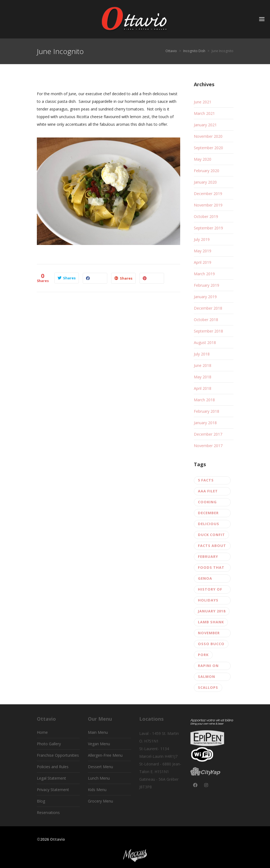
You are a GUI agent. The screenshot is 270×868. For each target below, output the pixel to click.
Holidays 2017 (208, 601)
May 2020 (203, 159)
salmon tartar (207, 677)
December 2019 (208, 194)
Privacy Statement (53, 790)
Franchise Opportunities (58, 755)
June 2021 (203, 102)
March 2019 (204, 274)
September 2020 (208, 148)
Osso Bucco (211, 644)
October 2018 (206, 320)
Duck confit (211, 535)
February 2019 (207, 285)
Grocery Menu (100, 801)
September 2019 (208, 228)
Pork (203, 655)
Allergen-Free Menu (105, 755)
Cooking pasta (207, 503)
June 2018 (203, 365)
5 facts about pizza (212, 481)
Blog (41, 801)
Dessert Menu (100, 767)
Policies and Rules (53, 767)
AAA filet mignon (208, 492)
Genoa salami (205, 579)
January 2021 (205, 125)
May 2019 (203, 251)
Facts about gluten (212, 547)
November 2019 (208, 205)
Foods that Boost (211, 568)
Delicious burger (209, 525)
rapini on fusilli (208, 667)
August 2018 (205, 342)
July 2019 (202, 239)
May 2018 (203, 377)
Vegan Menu (99, 744)
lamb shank (211, 622)
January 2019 (205, 297)
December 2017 (208, 434)
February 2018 (207, 411)
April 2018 (203, 388)
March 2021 (204, 113)
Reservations (48, 812)
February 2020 (207, 171)
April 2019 (203, 262)
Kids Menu (97, 790)
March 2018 (204, 400)
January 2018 (205, 423)
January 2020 (205, 182)
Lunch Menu (99, 778)
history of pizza (210, 590)
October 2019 (206, 216)
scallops (208, 687)
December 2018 (208, 308)
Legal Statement (51, 778)
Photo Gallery (49, 744)
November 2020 (208, 136)
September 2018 (208, 331)
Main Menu (98, 732)
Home (42, 732)
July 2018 (202, 354)
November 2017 (208, 446)
